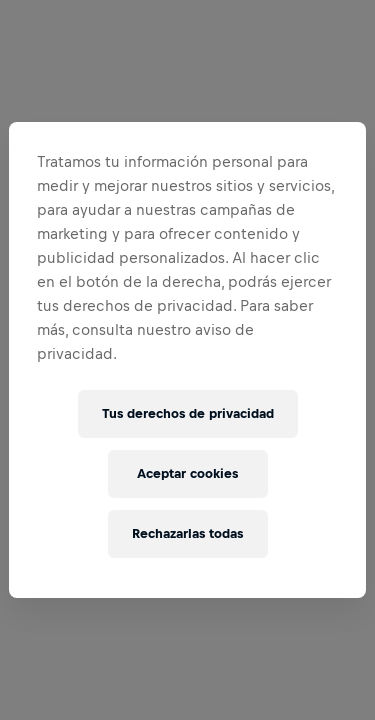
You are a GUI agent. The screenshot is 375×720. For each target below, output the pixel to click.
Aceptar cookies (187, 473)
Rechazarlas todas (187, 533)
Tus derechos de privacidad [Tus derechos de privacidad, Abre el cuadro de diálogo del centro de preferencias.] (188, 413)
